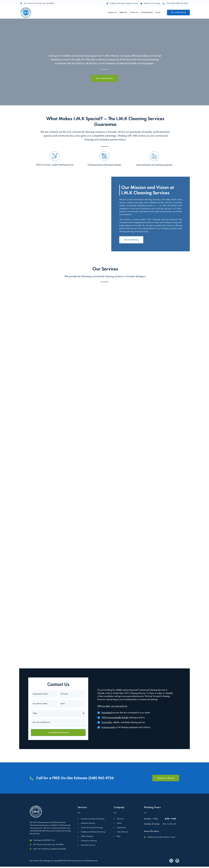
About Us (112, 12)
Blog (158, 12)
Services (123, 12)
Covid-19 (134, 12)
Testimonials (147, 12)
